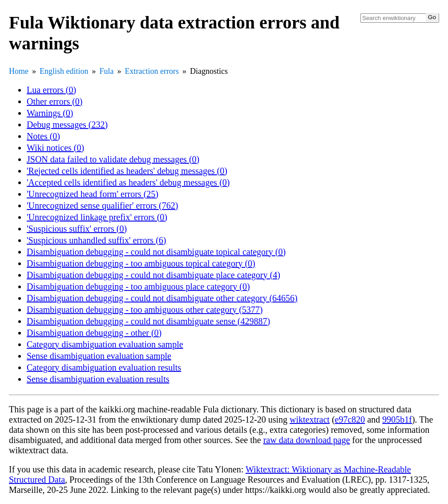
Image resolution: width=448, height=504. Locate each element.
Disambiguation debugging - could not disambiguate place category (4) (153, 275)
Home (19, 71)
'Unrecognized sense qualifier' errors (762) (102, 206)
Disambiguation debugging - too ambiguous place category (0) (138, 286)
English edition (64, 71)
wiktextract (310, 419)
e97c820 (350, 419)
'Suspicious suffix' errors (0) (77, 229)
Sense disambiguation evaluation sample (99, 356)
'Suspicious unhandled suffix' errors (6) (96, 240)
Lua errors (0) (51, 90)
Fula (107, 71)
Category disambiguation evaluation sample (105, 344)
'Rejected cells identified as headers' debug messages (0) (127, 171)
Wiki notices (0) (55, 148)
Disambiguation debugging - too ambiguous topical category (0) (141, 263)
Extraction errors (152, 71)
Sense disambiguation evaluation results (98, 379)
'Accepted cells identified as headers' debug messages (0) (128, 182)
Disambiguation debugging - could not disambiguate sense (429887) (148, 321)
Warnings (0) (50, 113)
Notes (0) (43, 136)
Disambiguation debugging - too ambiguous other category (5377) (145, 310)
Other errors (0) (55, 101)
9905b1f (397, 419)
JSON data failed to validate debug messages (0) (113, 159)
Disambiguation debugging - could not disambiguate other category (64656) (162, 298)
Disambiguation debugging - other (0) (94, 333)
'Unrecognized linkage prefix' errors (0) (97, 217)
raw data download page (307, 440)
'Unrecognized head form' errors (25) (93, 194)
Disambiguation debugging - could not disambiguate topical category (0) (156, 252)
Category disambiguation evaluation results (104, 367)
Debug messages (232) (67, 125)
